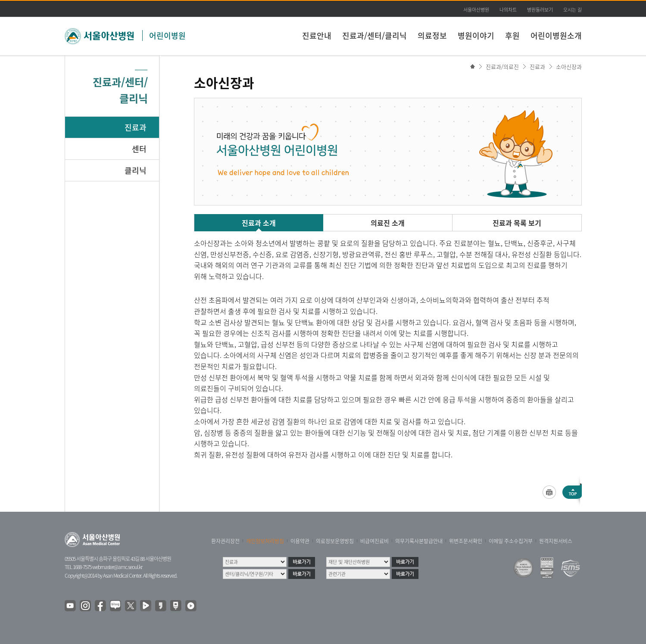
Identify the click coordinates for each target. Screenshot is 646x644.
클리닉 (136, 170)
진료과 (136, 127)
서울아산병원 (476, 10)
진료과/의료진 (502, 67)
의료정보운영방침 (335, 541)
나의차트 (508, 10)
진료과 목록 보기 (517, 223)
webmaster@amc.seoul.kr (117, 567)
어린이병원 (167, 36)
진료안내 (317, 36)
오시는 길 (573, 10)
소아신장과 (569, 67)
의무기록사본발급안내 (419, 541)
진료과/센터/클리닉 (374, 36)
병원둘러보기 (540, 10)
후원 (512, 36)
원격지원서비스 (556, 541)
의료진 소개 (388, 223)
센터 (139, 149)
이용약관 (300, 541)
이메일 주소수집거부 (511, 541)
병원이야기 (476, 36)
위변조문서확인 (466, 541)
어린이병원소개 (556, 36)
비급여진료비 (374, 541)
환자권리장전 (225, 541)
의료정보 (432, 36)
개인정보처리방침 (265, 541)
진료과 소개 (259, 223)
